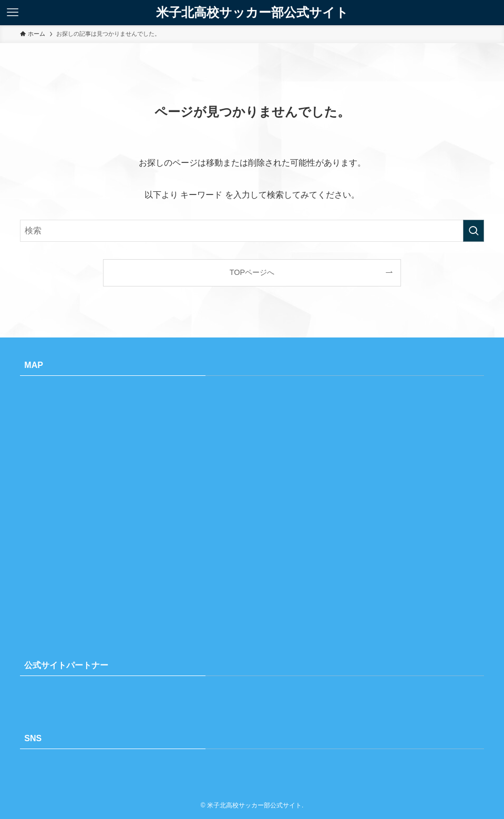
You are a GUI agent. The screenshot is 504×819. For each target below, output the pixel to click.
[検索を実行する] (474, 231)
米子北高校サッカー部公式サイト (252, 13)
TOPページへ (252, 272)
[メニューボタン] (13, 13)
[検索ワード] (252, 231)
